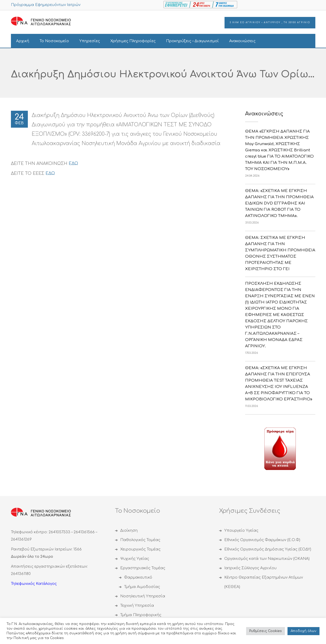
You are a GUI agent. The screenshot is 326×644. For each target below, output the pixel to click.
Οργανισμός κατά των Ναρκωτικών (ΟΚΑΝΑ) (267, 559)
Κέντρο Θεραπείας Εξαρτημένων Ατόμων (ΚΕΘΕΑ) (264, 582)
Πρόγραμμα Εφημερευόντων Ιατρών (46, 5)
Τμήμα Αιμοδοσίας (142, 587)
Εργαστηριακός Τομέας (143, 568)
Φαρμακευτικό (138, 577)
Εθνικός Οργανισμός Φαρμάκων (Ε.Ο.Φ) (262, 540)
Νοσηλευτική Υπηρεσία (143, 596)
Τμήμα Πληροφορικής (141, 615)
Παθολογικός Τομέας (140, 540)
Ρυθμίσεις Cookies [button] (266, 631)
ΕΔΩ (73, 164)
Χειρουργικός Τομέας (140, 549)
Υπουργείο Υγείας (241, 531)
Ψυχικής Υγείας (135, 559)
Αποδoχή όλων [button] (303, 631)
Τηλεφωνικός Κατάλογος (34, 584)
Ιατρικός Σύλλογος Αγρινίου (250, 568)
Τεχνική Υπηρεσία (137, 606)
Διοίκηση (129, 531)
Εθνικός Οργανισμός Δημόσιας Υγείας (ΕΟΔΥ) (268, 549)
